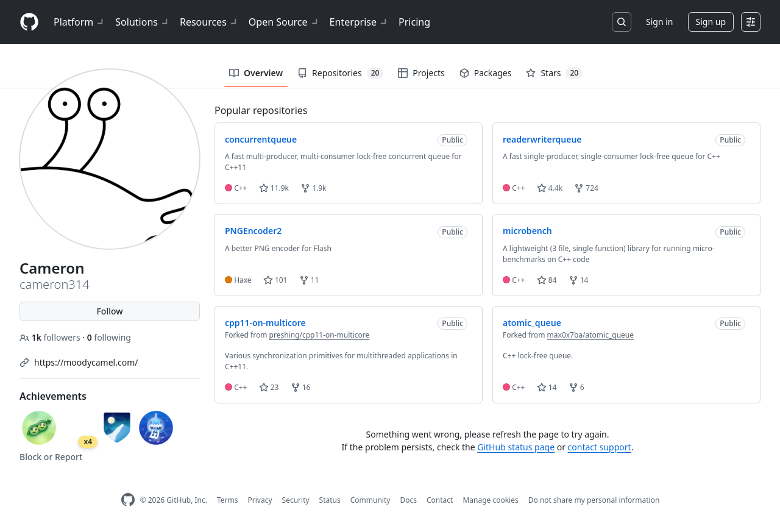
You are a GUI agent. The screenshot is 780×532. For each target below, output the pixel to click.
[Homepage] (29, 22)
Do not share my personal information (594, 500)
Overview (256, 73)
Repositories (340, 73)
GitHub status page (516, 447)
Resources (209, 22)
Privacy (260, 500)
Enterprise (359, 22)
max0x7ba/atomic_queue (590, 335)
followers (51, 337)
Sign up (711, 22)
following (109, 337)
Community (370, 500)
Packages (486, 73)
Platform (80, 22)
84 (547, 280)
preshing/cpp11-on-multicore (320, 335)
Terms (228, 500)
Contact (440, 500)
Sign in (659, 22)
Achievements (53, 396)
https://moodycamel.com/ (86, 362)
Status (330, 500)
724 (586, 188)
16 (301, 387)
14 (579, 280)
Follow (109, 311)
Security (296, 500)
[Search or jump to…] (622, 22)
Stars (554, 73)
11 (309, 280)
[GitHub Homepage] (128, 500)
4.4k (550, 188)
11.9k (274, 188)
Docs (408, 500)
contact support (600, 447)
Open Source (284, 22)
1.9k (313, 188)
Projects (421, 73)
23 (269, 387)
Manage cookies (490, 500)
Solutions (143, 22)
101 (275, 280)
